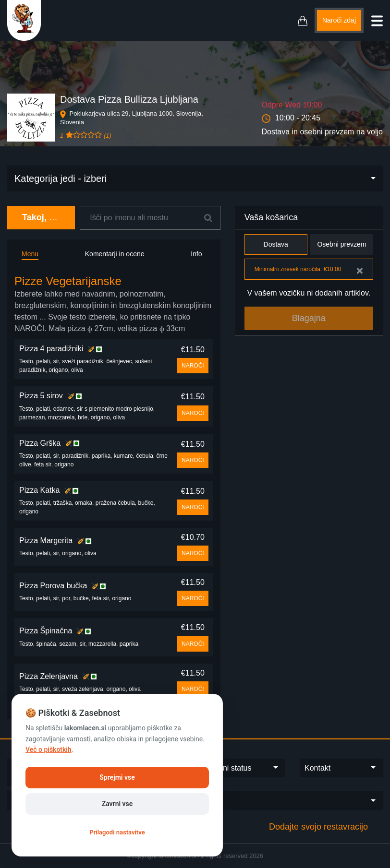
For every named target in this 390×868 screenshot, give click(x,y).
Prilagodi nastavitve (117, 832)
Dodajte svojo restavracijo (318, 827)
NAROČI (193, 366)
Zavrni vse (117, 804)
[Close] (360, 271)
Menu (30, 254)
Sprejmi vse (117, 777)
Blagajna (309, 318)
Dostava (276, 244)
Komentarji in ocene (115, 254)
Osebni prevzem (342, 244)
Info (196, 254)
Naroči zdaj (339, 20)
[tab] (114, 304)
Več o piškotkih (49, 749)
